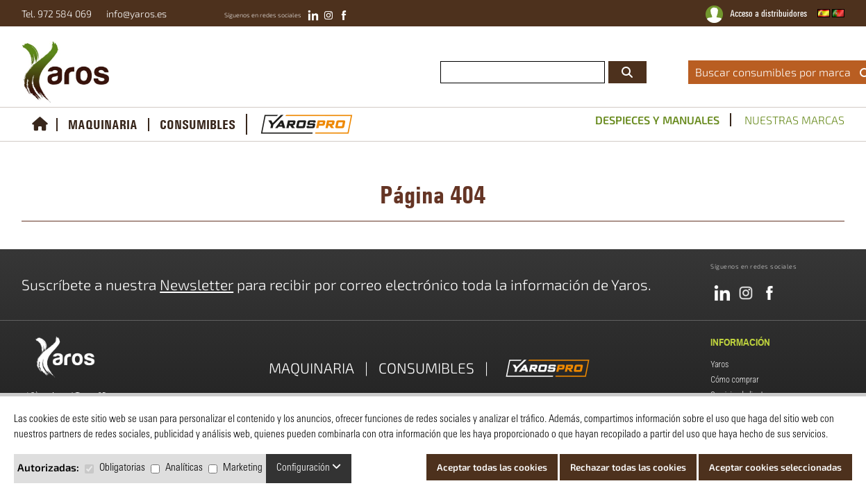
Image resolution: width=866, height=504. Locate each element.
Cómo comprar (734, 380)
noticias (798, 30)
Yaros (719, 364)
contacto (846, 30)
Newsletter (197, 284)
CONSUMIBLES (198, 125)
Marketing (243, 468)
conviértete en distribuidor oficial (564, 30)
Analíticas (184, 468)
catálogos (669, 30)
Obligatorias (122, 468)
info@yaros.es (133, 14)
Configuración (309, 468)
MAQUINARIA (103, 125)
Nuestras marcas (794, 120)
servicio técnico (736, 30)
